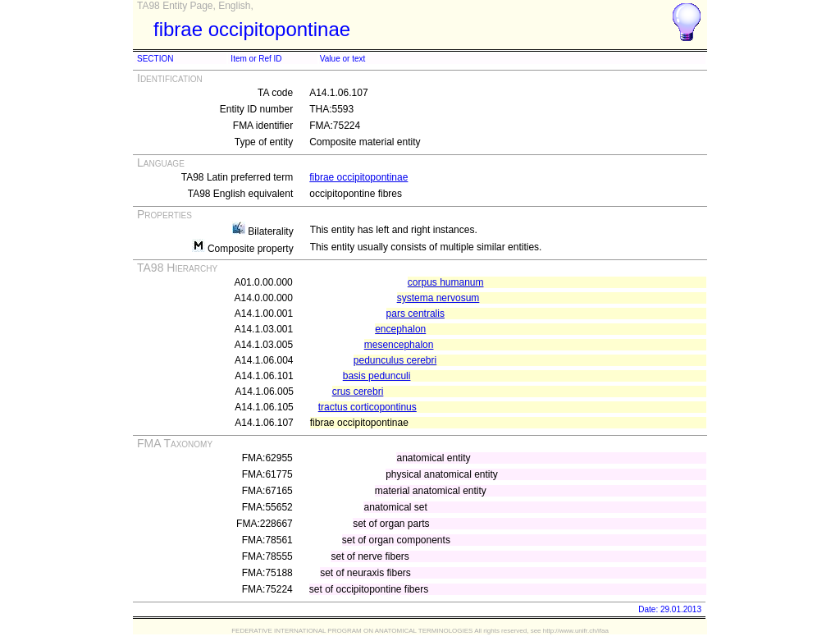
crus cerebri (358, 391)
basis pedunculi (377, 376)
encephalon (400, 329)
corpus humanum (446, 282)
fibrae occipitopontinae (358, 177)
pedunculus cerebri (395, 360)
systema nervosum (438, 298)
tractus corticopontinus (367, 407)
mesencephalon (399, 345)
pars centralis (415, 314)
